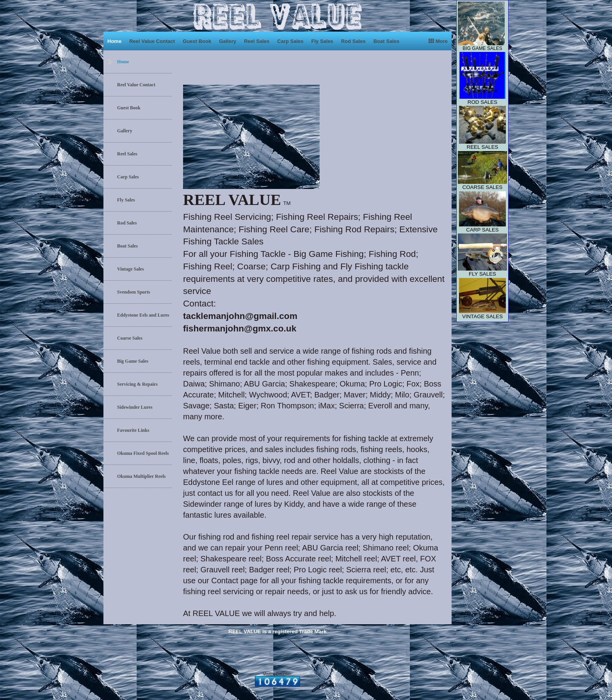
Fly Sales (322, 41)
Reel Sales (257, 41)
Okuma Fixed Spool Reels (143, 453)
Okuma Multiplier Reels (141, 476)
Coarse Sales (130, 338)
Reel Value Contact (152, 41)
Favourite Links (133, 430)
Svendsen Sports (133, 292)
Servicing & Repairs (137, 384)
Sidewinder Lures (135, 407)
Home (114, 41)
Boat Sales (386, 41)
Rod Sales (353, 41)
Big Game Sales (133, 361)
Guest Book (197, 41)
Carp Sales (290, 41)
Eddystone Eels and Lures (143, 315)
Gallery (228, 41)
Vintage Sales (131, 269)
